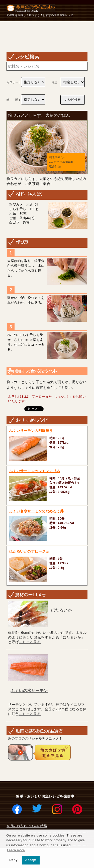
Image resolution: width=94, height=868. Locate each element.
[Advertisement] (47, 36)
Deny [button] (13, 860)
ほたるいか (62, 610)
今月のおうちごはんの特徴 (27, 826)
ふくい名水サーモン (29, 691)
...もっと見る (30, 642)
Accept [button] (31, 860)
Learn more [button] (16, 850)
